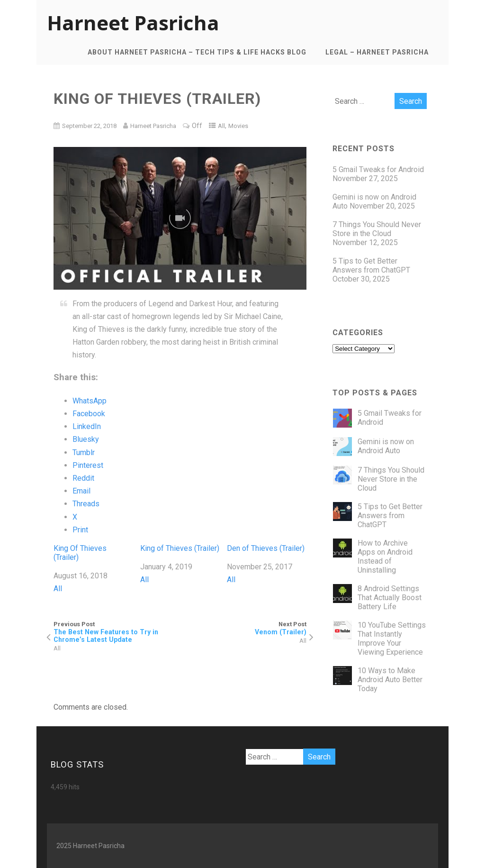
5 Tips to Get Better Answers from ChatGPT (371, 265)
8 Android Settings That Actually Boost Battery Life (390, 598)
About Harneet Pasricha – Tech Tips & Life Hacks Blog (197, 52)
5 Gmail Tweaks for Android (378, 169)
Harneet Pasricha (133, 23)
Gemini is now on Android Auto (386, 446)
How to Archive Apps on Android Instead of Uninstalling (385, 557)
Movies (238, 126)
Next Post (243, 628)
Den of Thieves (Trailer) (266, 548)
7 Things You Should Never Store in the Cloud (377, 229)
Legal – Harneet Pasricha (377, 52)
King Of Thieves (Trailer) (80, 553)
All (221, 126)
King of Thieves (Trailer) (180, 548)
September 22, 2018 (89, 126)
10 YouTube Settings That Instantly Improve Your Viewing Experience (392, 639)
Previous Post (117, 632)
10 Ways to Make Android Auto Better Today (390, 680)
